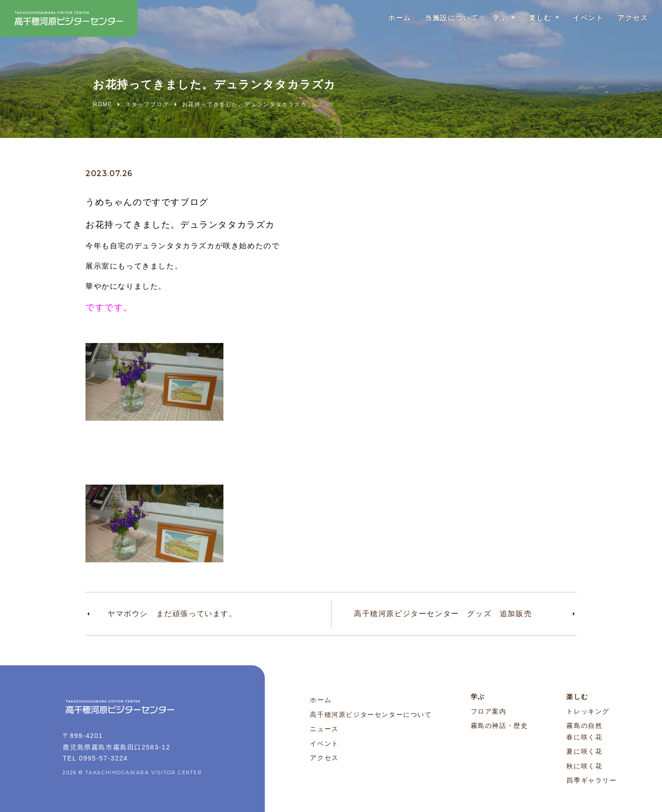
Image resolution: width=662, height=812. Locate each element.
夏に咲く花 (584, 751)
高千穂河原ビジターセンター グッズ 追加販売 (443, 614)
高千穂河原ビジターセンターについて (371, 715)
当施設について (440, 18)
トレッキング (588, 711)
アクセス (631, 18)
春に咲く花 (584, 737)
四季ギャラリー (591, 780)
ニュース (324, 729)
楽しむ (534, 18)
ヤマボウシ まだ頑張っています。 (172, 614)
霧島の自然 (584, 726)
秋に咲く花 (584, 766)
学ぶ (491, 18)
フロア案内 (489, 711)
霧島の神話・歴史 (499, 726)
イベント (584, 18)
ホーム (385, 18)
